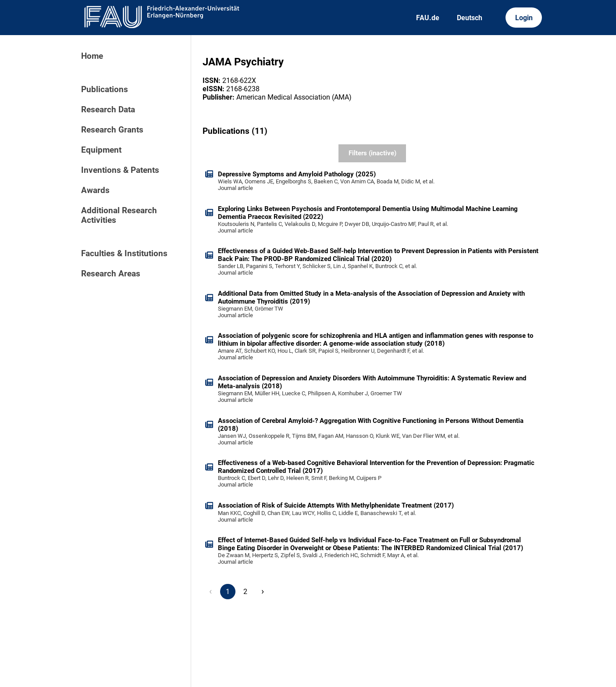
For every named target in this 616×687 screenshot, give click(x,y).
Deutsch (470, 18)
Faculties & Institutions (124, 254)
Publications (105, 89)
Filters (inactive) (372, 153)
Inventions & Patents (120, 170)
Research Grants (112, 130)
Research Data (108, 110)
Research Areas (111, 274)
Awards (95, 190)
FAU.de (428, 18)
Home (92, 56)
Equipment (101, 150)
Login (524, 18)
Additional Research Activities (119, 215)
